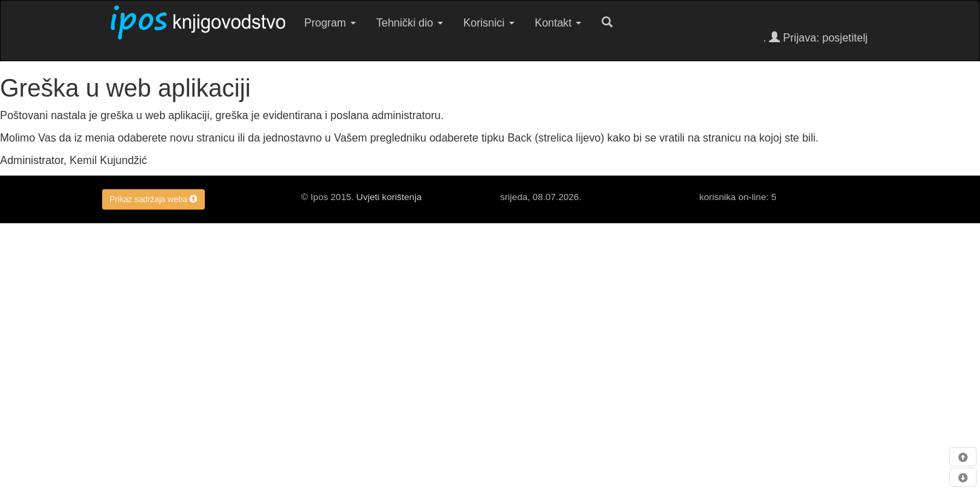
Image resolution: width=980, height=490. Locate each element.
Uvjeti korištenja (389, 197)
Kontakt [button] (558, 23)
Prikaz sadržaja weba (153, 199)
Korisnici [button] (489, 23)
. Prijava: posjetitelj (815, 38)
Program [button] (330, 23)
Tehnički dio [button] (410, 23)
